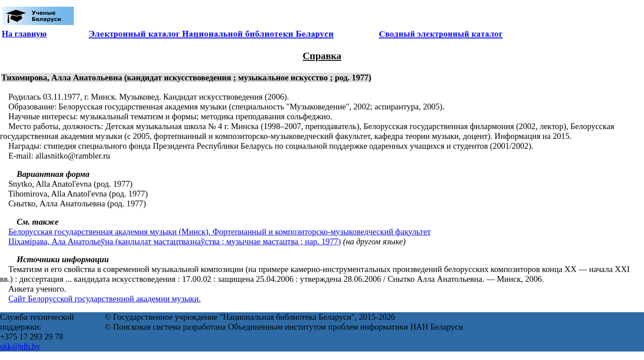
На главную (24, 34)
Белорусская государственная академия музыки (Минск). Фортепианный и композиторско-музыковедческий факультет (220, 232)
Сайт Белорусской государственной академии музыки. (105, 299)
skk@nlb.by (20, 346)
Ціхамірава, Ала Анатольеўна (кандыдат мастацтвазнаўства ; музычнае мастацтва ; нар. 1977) (175, 241)
